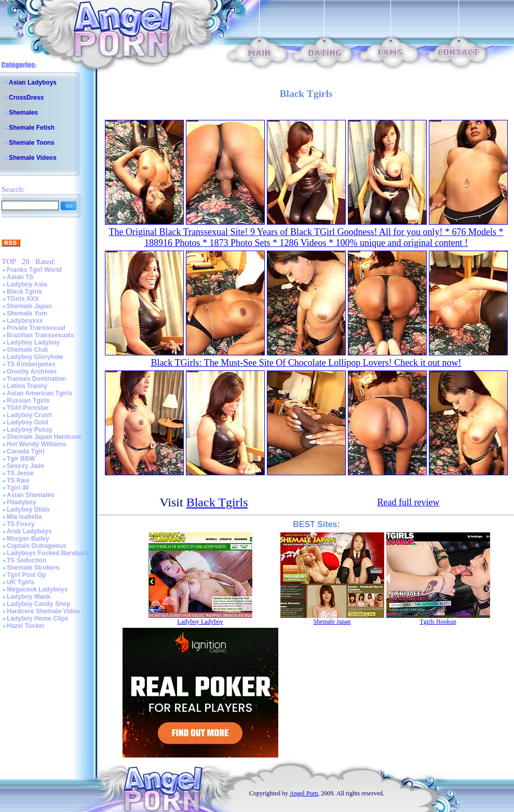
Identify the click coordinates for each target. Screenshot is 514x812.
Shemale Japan (29, 306)
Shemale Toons (32, 143)
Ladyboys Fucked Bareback (48, 553)
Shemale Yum (27, 313)
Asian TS (20, 277)
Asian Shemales (31, 495)
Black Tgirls (24, 292)
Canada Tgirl (26, 451)
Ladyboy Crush (29, 415)
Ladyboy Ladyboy (33, 342)
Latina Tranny (27, 386)
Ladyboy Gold (28, 422)
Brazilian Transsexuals (40, 335)
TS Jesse (20, 473)
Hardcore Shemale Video (43, 611)
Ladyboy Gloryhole (35, 357)
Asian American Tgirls (39, 393)
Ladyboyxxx (25, 321)
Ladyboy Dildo (28, 510)
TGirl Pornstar (28, 408)
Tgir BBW (21, 459)
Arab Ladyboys (29, 531)
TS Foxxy (21, 524)
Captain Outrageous (37, 546)
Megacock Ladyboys (37, 589)
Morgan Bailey (28, 539)
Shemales (23, 113)
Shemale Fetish (32, 128)
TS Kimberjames (31, 364)
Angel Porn (303, 793)
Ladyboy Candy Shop (39, 604)
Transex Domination (37, 379)
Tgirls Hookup (438, 622)
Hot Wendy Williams (36, 444)
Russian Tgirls (28, 401)
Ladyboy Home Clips (38, 618)
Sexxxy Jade (25, 466)
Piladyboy (22, 502)
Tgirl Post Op (26, 575)
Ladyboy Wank (29, 597)
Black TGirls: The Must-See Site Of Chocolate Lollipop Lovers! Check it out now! (306, 363)
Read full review (409, 502)
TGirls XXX (23, 299)
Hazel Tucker (26, 626)
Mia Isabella (24, 517)
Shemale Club (27, 350)
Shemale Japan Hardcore (44, 437)
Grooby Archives (32, 371)
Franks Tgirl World (34, 270)
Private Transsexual (36, 328)
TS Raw (18, 480)
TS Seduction (27, 560)
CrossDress (26, 98)
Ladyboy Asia (27, 284)
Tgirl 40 (18, 488)
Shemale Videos (33, 158)
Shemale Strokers (33, 568)
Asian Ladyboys (33, 82)
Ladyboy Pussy (30, 430)
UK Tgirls (21, 582)
